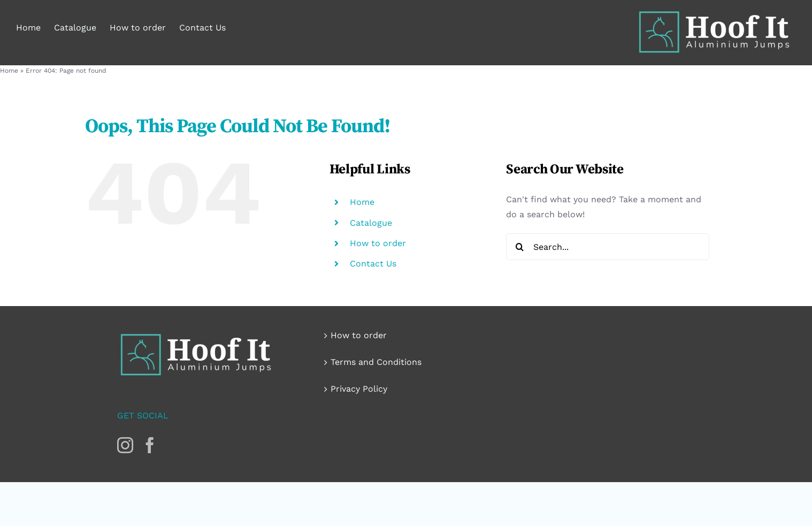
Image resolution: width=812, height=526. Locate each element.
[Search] (519, 247)
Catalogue (371, 223)
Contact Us (373, 264)
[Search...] (608, 247)
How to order (378, 243)
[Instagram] (125, 445)
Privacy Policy (359, 389)
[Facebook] (150, 445)
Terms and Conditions (376, 362)
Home (9, 71)
